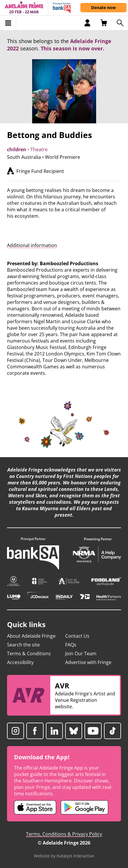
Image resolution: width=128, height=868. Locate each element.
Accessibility (20, 662)
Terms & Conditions (29, 653)
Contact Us (77, 636)
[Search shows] (120, 23)
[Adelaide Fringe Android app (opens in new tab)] (84, 807)
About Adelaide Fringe (31, 636)
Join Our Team (81, 653)
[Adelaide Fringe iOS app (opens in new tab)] (35, 807)
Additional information (32, 245)
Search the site (23, 645)
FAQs (71, 645)
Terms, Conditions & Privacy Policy (64, 834)
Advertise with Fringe (88, 662)
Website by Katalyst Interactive (64, 856)
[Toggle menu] (8, 23)
